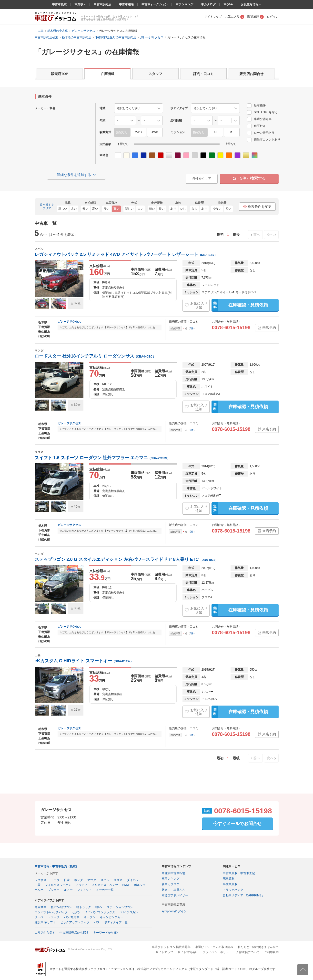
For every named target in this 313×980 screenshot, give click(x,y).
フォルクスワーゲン (58, 885)
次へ (270, 235)
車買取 (79, 4)
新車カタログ (171, 884)
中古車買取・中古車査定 (239, 873)
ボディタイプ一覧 (116, 922)
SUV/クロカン (129, 912)
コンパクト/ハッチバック (51, 912)
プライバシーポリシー (217, 952)
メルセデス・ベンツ (105, 885)
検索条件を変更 (257, 207)
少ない (217, 209)
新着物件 (256, 105)
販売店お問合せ (252, 74)
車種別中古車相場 (173, 873)
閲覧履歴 (256, 17)
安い (85, 209)
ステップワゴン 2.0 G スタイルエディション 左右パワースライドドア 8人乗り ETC (126, 559)
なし (183, 209)
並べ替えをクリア (47, 207)
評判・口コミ (203, 74)
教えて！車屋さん (173, 890)
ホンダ (79, 880)
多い (228, 209)
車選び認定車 (259, 119)
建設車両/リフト (45, 922)
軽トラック (84, 907)
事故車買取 (230, 884)
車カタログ (208, 4)
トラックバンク (233, 890)
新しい (63, 209)
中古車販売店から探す (74, 933)
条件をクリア (202, 179)
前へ (257, 235)
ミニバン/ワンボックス (100, 912)
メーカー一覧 (105, 890)
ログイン (273, 17)
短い (152, 209)
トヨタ (55, 880)
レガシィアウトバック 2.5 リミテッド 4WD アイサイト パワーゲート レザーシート (126, 254)
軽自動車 (40, 907)
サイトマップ (213, 17)
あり (173, 209)
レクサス (40, 880)
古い (74, 209)
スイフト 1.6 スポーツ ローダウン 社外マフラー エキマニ (102, 458)
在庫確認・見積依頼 (240, 305)
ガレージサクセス (69, 322)
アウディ (81, 885)
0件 (192, 328)
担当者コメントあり (264, 140)
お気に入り (235, 17)
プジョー (54, 890)
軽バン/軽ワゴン (61, 907)
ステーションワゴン (120, 907)
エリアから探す (45, 933)
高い (95, 209)
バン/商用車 (72, 917)
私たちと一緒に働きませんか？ (258, 947)
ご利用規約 (271, 952)
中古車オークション (155, 4)
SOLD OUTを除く (263, 112)
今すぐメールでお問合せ (237, 824)
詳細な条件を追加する (74, 175)
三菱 (38, 885)
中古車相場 (126, 4)
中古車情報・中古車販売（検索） (57, 866)
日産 (67, 880)
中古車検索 (59, 4)
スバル (105, 880)
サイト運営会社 (188, 952)
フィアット (84, 890)
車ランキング (184, 4)
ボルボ (39, 890)
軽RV (99, 907)
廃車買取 (229, 879)
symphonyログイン (174, 911)
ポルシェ (140, 885)
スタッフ (155, 74)
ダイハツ (133, 880)
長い (162, 209)
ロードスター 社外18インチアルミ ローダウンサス (95, 356)
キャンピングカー (111, 917)
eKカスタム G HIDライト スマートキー (84, 661)
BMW (126, 885)
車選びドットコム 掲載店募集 (171, 947)
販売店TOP (60, 74)
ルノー (68, 890)
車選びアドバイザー (175, 895)
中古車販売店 (102, 4)
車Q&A (228, 4)
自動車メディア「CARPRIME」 (244, 895)
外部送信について (248, 952)
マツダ (92, 880)
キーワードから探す (106, 933)
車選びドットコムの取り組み (214, 947)
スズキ (118, 880)
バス (97, 922)
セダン (76, 912)
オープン (90, 917)
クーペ (39, 917)
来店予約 (269, 327)
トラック (54, 917)
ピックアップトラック (75, 922)
